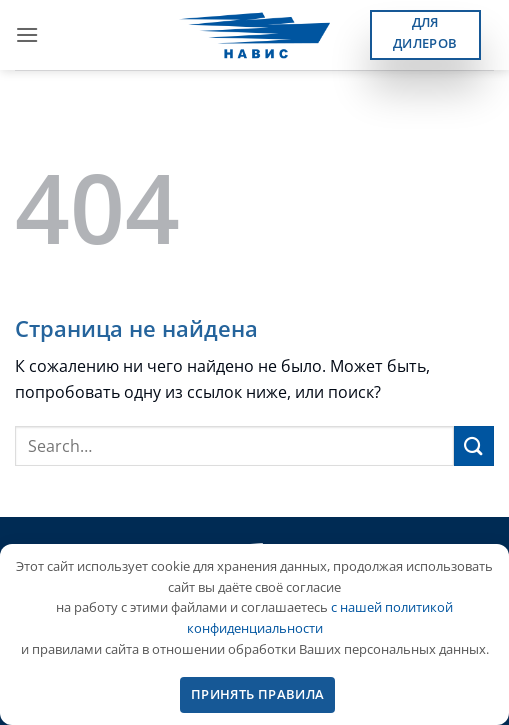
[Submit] (474, 445)
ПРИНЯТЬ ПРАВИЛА (258, 694)
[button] (27, 34)
